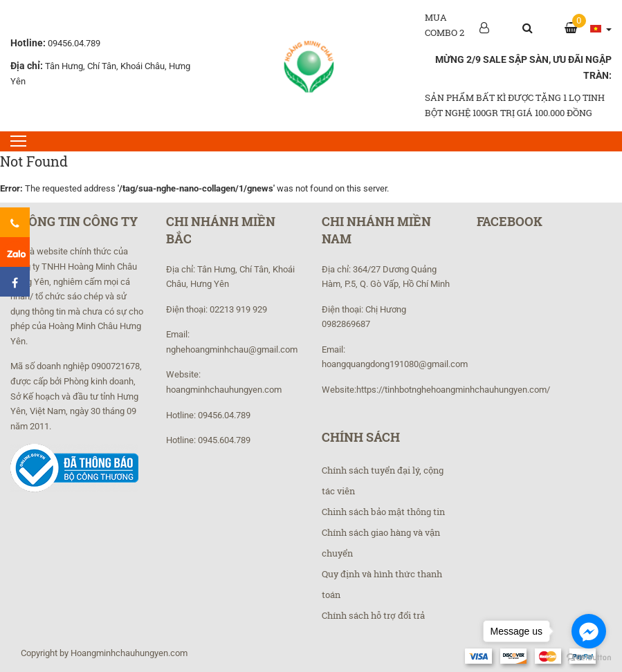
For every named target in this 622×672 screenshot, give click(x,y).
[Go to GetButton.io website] (589, 658)
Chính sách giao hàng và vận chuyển (381, 543)
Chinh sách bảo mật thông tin (383, 512)
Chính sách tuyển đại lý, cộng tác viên (383, 480)
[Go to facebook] (589, 631)
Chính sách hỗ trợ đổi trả (373, 615)
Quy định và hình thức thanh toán (382, 584)
